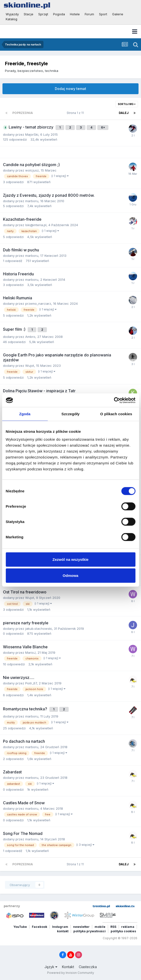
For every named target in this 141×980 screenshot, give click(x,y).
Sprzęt (43, 14)
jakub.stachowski (39, 629)
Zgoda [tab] (25, 414)
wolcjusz (32, 170)
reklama (128, 927)
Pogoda (59, 14)
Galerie (118, 14)
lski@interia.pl (36, 225)
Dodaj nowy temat (70, 89)
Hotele (75, 14)
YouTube (20, 927)
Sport (103, 14)
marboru (32, 201)
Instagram (60, 927)
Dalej (124, 113)
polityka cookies (123, 931)
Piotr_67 (31, 683)
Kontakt (68, 967)
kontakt (63, 931)
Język (51, 967)
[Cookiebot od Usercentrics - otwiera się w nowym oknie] (114, 400)
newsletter (81, 927)
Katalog (11, 19)
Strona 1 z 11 (76, 113)
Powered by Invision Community (71, 973)
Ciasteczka (88, 967)
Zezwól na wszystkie (71, 559)
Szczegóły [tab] (70, 414)
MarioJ (30, 653)
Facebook (40, 927)
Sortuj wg (127, 104)
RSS (113, 927)
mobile (100, 927)
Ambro (30, 337)
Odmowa (70, 576)
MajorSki (32, 134)
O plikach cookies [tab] (116, 414)
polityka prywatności (90, 931)
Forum (89, 14)
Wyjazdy (12, 14)
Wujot (30, 366)
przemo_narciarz (38, 304)
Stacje (29, 14)
